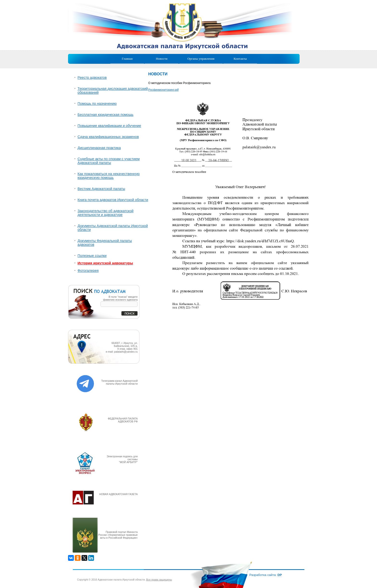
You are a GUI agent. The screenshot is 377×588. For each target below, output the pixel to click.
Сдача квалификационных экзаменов (108, 137)
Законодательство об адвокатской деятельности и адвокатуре (106, 213)
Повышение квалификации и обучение (109, 126)
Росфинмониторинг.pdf (164, 90)
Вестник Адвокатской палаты (101, 189)
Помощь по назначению (97, 103)
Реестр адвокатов (92, 78)
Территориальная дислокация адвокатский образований (113, 90)
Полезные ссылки (92, 256)
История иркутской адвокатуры (105, 263)
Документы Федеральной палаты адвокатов (105, 243)
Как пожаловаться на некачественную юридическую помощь (109, 176)
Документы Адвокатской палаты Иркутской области (113, 228)
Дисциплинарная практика (99, 148)
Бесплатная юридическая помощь (106, 115)
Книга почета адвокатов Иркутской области (113, 200)
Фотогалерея (88, 271)
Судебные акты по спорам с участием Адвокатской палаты (109, 161)
